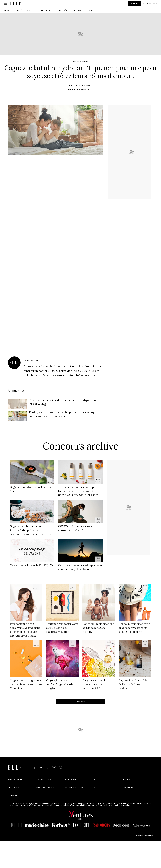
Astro (77, 10)
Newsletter (150, 4)
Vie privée (128, 780)
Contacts (71, 780)
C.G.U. (97, 780)
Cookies (13, 795)
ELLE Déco (64, 10)
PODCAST (90, 10)
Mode (7, 10)
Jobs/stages (44, 780)
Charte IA (128, 788)
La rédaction (82, 85)
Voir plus (81, 702)
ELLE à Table (47, 10)
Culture (31, 10)
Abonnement (16, 780)
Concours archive (80, 447)
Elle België (14, 788)
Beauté (18, 10)
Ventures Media (74, 788)
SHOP (134, 3)
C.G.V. (97, 788)
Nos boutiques (45, 788)
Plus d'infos (138, 805)
